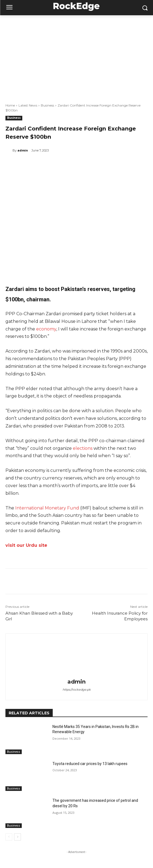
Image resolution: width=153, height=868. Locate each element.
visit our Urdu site (26, 545)
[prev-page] (9, 837)
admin (23, 150)
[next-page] (18, 837)
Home (10, 105)
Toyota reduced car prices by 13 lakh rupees (90, 764)
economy (46, 329)
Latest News (28, 105)
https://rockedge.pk (77, 690)
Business (47, 105)
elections (83, 448)
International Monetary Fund (47, 508)
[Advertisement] (76, 56)
